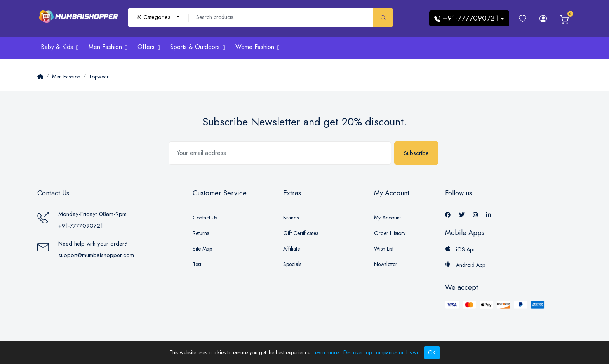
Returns (201, 233)
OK (432, 352)
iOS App (460, 249)
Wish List (384, 249)
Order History (390, 233)
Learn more (326, 352)
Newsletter (386, 264)
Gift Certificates (301, 233)
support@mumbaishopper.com (96, 255)
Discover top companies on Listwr (381, 352)
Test (197, 264)
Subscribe (416, 153)
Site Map (202, 249)
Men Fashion (66, 77)
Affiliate (291, 249)
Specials (292, 264)
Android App (465, 265)
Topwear (99, 77)
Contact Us (205, 218)
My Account (387, 218)
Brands (291, 218)
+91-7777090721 (81, 226)
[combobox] (158, 17)
